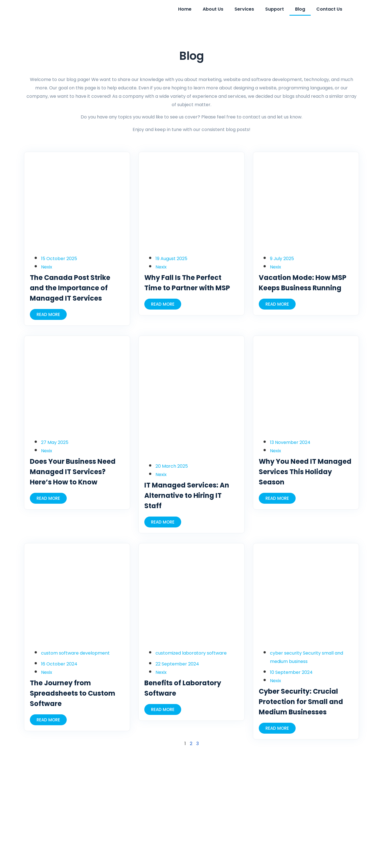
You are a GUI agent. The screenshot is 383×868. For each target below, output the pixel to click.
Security (312, 653)
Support (275, 9)
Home (185, 9)
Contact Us (329, 9)
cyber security (286, 653)
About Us (213, 9)
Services (244, 9)
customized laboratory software (191, 653)
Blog (300, 9)
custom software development (75, 653)
